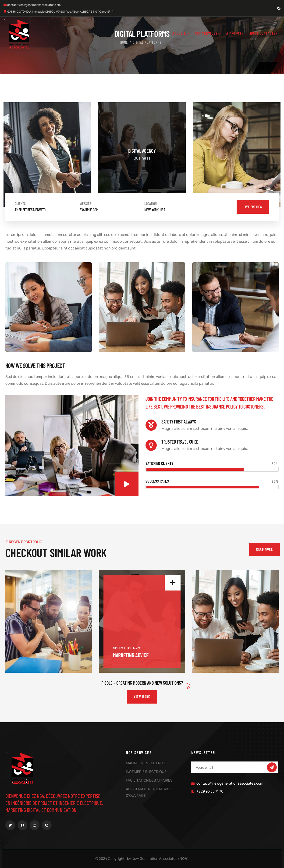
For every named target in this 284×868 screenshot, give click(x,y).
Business (119, 648)
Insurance (134, 648)
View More (142, 697)
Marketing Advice (131, 655)
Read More (264, 549)
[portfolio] (49, 621)
